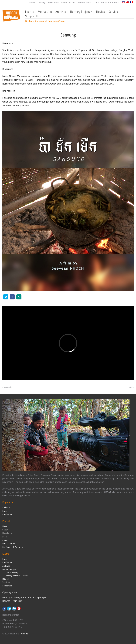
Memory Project (80, 12)
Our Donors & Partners (107, 3)
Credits (25, 634)
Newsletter (53, 3)
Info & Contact (85, 3)
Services (114, 12)
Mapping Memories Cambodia (17, 576)
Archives (61, 12)
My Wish (8, 388)
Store (64, 3)
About (72, 3)
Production (45, 12)
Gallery (42, 3)
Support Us (32, 16)
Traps (129, 388)
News (32, 3)
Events (30, 12)
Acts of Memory (12, 573)
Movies (100, 12)
